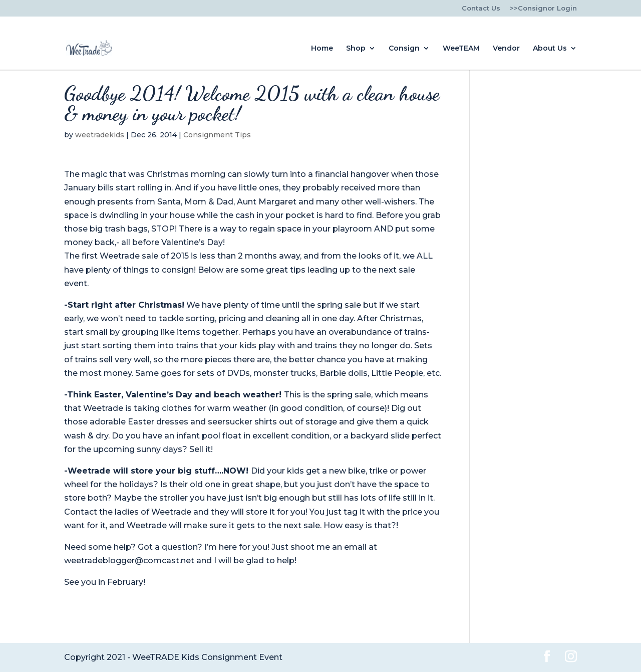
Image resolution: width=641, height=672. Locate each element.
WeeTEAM (461, 49)
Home (322, 49)
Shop (356, 49)
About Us (550, 49)
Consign (404, 49)
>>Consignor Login (543, 9)
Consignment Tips (217, 135)
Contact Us (481, 9)
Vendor (506, 49)
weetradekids (100, 135)
